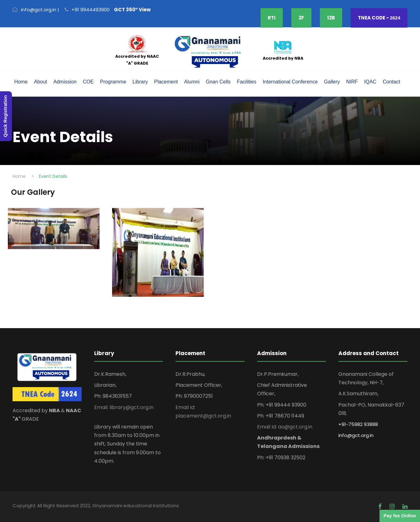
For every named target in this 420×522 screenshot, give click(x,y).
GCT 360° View (132, 10)
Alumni (192, 82)
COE (88, 82)
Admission (65, 82)
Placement (166, 82)
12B (331, 18)
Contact (391, 82)
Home (21, 82)
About (40, 82)
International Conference (290, 82)
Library (140, 82)
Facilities (247, 82)
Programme (113, 82)
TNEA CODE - (379, 18)
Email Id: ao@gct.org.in (285, 427)
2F (301, 18)
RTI (272, 18)
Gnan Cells (218, 82)
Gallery (332, 82)
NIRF (352, 82)
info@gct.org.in (356, 435)
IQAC (370, 82)
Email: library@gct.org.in (124, 407)
